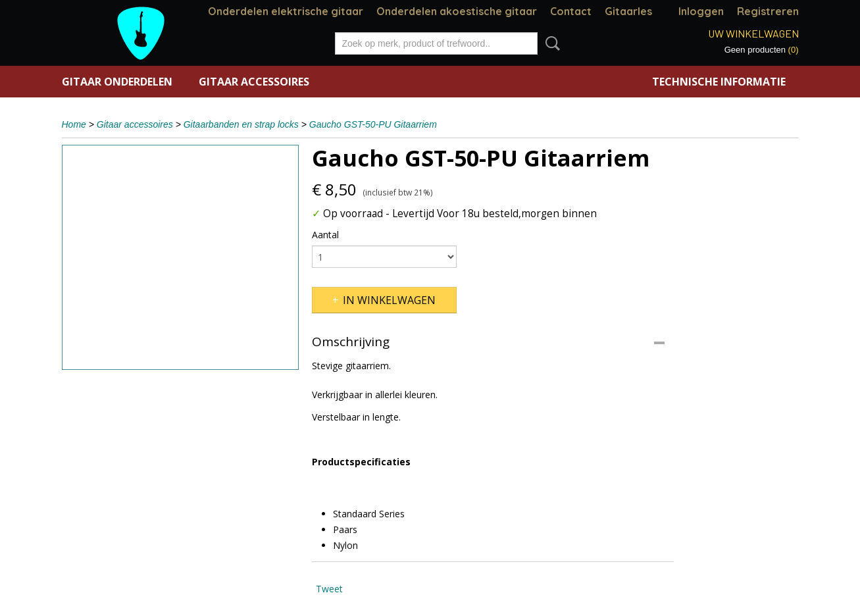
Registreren (768, 11)
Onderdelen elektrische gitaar (286, 11)
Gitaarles (628, 11)
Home (74, 124)
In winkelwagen (389, 300)
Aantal (325, 235)
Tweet (329, 589)
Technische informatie (719, 82)
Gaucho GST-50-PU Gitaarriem (373, 124)
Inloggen (701, 11)
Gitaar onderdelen (117, 82)
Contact (571, 11)
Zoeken (550, 43)
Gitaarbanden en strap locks (241, 124)
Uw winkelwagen (753, 33)
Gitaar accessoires (254, 82)
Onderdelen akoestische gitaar (457, 11)
